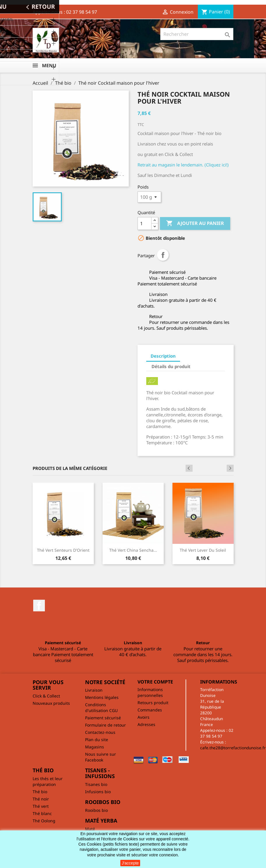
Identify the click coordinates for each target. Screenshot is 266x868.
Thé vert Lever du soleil (203, 550)
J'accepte (130, 863)
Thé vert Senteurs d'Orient (63, 550)
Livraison (94, 690)
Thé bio (40, 792)
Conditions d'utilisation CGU (101, 708)
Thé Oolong (44, 821)
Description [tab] (163, 356)
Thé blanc (42, 813)
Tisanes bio (96, 784)
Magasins (95, 747)
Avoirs (143, 717)
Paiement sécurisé (103, 718)
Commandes (150, 710)
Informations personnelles (150, 692)
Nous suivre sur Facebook (101, 757)
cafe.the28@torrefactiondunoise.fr (233, 748)
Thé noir (41, 799)
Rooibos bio (96, 810)
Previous (221, 468)
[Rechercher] (197, 34)
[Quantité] (145, 223)
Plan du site (97, 740)
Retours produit (153, 703)
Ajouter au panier (195, 223)
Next (230, 468)
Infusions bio (98, 792)
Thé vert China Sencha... (133, 550)
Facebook (39, 606)
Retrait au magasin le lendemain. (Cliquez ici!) (183, 165)
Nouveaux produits (51, 703)
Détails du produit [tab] (171, 366)
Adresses (146, 724)
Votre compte (155, 682)
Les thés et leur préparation (48, 781)
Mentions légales (102, 697)
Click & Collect (46, 696)
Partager (163, 255)
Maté (90, 829)
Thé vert (41, 806)
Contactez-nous (100, 732)
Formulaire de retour (105, 725)
